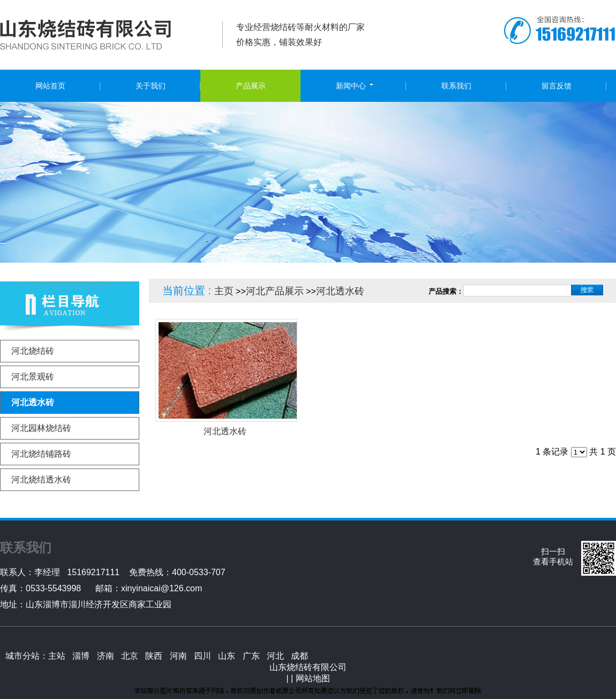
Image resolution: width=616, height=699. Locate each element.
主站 (57, 656)
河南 (178, 656)
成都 (299, 656)
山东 (227, 656)
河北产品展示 (275, 291)
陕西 (154, 656)
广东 (251, 656)
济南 (106, 656)
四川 (202, 656)
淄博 (81, 656)
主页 (224, 291)
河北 (275, 656)
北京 (130, 656)
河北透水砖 (340, 291)
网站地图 (313, 678)
